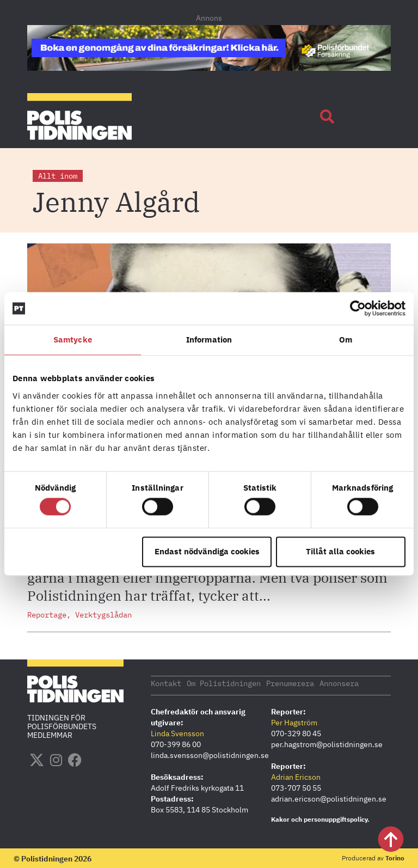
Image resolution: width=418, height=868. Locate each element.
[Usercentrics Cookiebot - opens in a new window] (358, 308)
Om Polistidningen (224, 683)
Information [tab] (209, 340)
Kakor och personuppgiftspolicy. (320, 819)
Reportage (47, 615)
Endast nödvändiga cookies (207, 551)
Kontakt (166, 683)
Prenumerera (290, 683)
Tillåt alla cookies (340, 551)
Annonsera (339, 683)
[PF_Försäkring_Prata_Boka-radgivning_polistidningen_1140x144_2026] (209, 68)
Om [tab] (346, 340)
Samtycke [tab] (73, 340)
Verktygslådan (103, 615)
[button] (327, 117)
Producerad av (373, 857)
